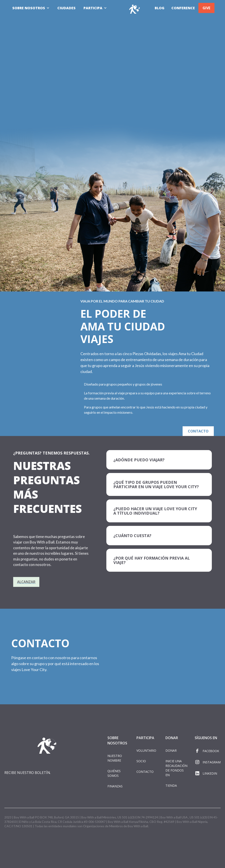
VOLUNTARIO (146, 750)
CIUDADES (66, 8)
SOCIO (141, 761)
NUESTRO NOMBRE (115, 758)
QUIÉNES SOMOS (114, 773)
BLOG (160, 8)
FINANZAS (115, 786)
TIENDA (171, 785)
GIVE (206, 8)
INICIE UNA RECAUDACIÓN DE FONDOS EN (176, 768)
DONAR (171, 750)
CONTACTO (199, 431)
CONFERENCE (183, 8)
